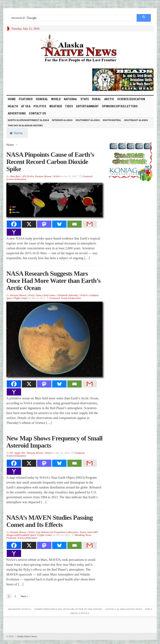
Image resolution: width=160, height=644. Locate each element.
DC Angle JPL (18, 453)
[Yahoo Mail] (14, 232)
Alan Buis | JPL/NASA (22, 176)
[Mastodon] (44, 224)
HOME (12, 99)
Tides (69, 106)
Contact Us (37, 113)
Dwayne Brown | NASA (47, 176)
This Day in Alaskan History (25, 125)
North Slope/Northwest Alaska (28, 120)
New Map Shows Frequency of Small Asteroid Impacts (54, 442)
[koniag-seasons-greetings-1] (131, 162)
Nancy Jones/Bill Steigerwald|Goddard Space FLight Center (52, 534)
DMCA (149, 609)
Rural (97, 99)
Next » (24, 596)
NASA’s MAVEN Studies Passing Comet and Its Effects (50, 521)
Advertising (17, 113)
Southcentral (112, 120)
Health (13, 106)
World (56, 99)
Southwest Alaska (88, 120)
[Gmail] (90, 224)
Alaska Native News (26, 636)
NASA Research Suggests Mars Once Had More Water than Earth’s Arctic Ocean (53, 281)
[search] (71, 18)
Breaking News (83, 535)
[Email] (74, 224)
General (42, 99)
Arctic (109, 99)
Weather (56, 106)
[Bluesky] (59, 224)
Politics (40, 106)
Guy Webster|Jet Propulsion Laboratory (57, 532)
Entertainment (87, 106)
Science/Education (131, 99)
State (85, 99)
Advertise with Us (19, 609)
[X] (29, 224)
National (71, 99)
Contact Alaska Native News (123, 609)
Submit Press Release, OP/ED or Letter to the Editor (68, 609)
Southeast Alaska (136, 120)
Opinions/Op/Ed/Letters (120, 106)
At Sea (26, 106)
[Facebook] (14, 224)
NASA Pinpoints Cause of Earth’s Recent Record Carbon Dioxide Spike (50, 162)
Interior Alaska (62, 120)
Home (16, 133)
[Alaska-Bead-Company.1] (123, 79)
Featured (26, 99)
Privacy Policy (80, 613)
